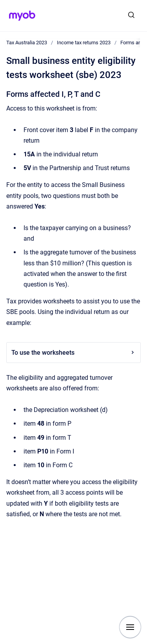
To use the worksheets (73, 353)
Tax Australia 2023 (27, 43)
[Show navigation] (130, 627)
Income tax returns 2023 (84, 43)
